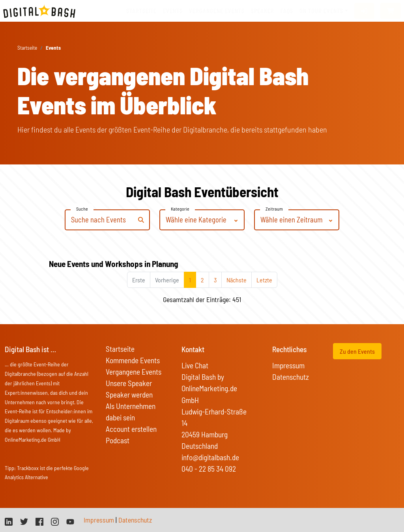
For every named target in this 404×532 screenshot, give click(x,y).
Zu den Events (357, 351)
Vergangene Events (134, 372)
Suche (82, 209)
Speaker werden (129, 395)
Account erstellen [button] (131, 429)
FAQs (287, 11)
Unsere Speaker (129, 383)
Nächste (237, 280)
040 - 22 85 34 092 (209, 469)
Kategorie (180, 209)
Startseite (141, 11)
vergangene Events (217, 11)
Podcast (118, 440)
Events (173, 11)
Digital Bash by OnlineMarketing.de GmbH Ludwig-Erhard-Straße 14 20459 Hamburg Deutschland (214, 411)
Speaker (263, 11)
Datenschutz (291, 377)
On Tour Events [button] (321, 11)
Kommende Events (133, 360)
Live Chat (195, 365)
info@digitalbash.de (210, 457)
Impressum (288, 365)
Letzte (264, 280)
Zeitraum (274, 209)
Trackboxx (28, 468)
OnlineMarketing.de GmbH (33, 440)
